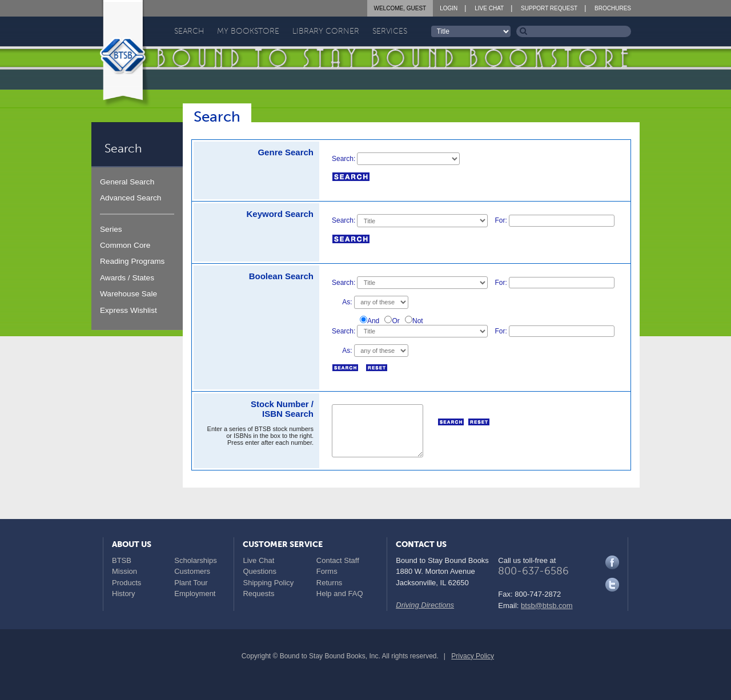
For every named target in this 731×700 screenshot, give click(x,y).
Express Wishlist (128, 310)
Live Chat (489, 8)
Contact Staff (338, 560)
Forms (327, 571)
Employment (195, 594)
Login (449, 8)
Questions (260, 571)
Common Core (125, 245)
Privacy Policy (473, 656)
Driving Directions (425, 605)
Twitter (612, 585)
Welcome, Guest (400, 8)
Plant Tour (191, 583)
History (123, 594)
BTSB (122, 560)
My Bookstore (248, 31)
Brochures (613, 8)
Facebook (612, 562)
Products (126, 583)
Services (390, 31)
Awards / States (127, 278)
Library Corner (326, 31)
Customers (192, 571)
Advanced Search (130, 198)
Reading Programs (132, 261)
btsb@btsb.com (547, 606)
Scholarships (195, 560)
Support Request (549, 8)
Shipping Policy (268, 583)
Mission (124, 571)
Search (189, 31)
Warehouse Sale (128, 294)
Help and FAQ (340, 594)
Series (111, 229)
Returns (330, 583)
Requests (258, 594)
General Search (127, 182)
